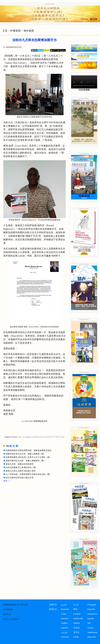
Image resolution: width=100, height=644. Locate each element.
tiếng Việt (91, 637)
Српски (91, 619)
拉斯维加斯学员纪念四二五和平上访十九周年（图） (29, 457)
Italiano (77, 623)
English (64, 623)
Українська (92, 632)
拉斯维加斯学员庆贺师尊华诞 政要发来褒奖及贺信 (29, 450)
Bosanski (65, 609)
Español (65, 628)
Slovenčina (92, 614)
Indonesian (78, 619)
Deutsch (65, 619)
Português (92, 605)
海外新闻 (29, 31)
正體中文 (53, 605)
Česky (64, 614)
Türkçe (90, 628)
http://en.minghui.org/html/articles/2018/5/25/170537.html (41, 437)
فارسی (64, 632)
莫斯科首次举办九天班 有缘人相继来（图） (26, 454)
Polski (76, 637)
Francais (65, 637)
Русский (91, 609)
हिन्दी (75, 609)
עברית (76, 605)
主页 (5, 31)
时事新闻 (15, 31)
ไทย (89, 623)
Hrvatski (77, 614)
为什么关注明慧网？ (12, 619)
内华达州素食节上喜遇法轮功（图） (22, 467)
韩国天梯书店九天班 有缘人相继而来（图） (26, 461)
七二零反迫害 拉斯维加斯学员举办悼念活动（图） (29, 474)
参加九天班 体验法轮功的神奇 (20, 464)
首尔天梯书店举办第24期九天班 (20, 478)
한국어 (76, 632)
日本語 (76, 628)
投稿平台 (7, 614)
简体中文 (53, 609)
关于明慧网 (8, 610)
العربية (64, 605)
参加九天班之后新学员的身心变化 (21, 471)
